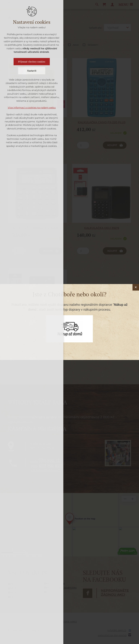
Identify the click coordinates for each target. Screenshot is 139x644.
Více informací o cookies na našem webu (32, 107)
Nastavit (32, 71)
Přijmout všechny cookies (32, 62)
